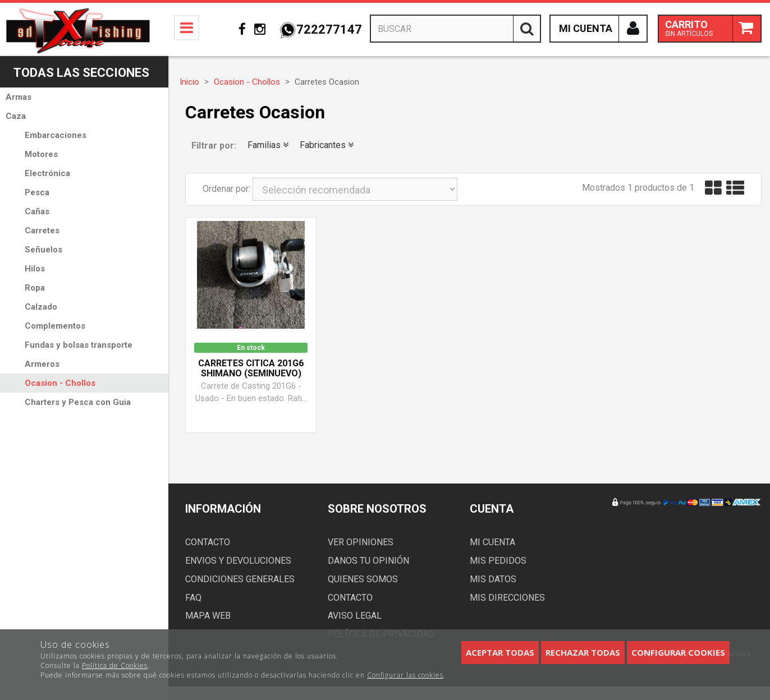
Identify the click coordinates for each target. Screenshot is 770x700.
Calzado (41, 307)
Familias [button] (268, 145)
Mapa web (208, 616)
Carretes (42, 231)
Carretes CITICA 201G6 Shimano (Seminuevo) (251, 369)
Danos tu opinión (368, 561)
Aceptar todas (500, 652)
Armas (19, 97)
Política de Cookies (115, 666)
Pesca (37, 192)
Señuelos (43, 250)
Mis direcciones (507, 598)
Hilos (35, 269)
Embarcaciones (56, 135)
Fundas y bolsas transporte (79, 345)
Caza (16, 116)
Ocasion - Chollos (60, 383)
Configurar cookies (678, 652)
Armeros (42, 364)
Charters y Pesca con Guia (78, 402)
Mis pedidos (498, 561)
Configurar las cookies (405, 675)
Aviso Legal (355, 616)
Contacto (208, 542)
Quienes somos (363, 579)
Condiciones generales (240, 579)
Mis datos (493, 579)
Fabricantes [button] (327, 145)
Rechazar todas (583, 652)
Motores (41, 154)
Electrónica (47, 173)
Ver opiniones (361, 542)
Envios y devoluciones (238, 561)
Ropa (35, 288)
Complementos (55, 326)
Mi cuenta (492, 542)
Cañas (37, 211)
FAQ (193, 598)
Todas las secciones (81, 73)
